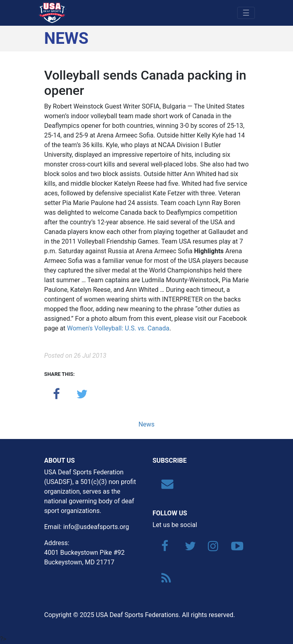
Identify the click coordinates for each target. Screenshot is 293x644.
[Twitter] (187, 548)
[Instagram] (210, 548)
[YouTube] (233, 548)
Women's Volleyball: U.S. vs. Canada (118, 328)
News (146, 424)
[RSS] (163, 580)
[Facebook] (163, 548)
